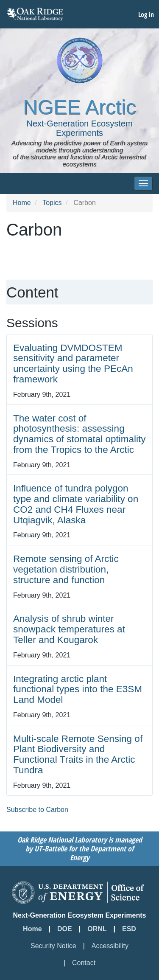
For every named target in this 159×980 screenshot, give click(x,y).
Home (22, 203)
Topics (52, 203)
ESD (129, 929)
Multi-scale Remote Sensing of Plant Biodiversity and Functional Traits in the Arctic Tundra (78, 754)
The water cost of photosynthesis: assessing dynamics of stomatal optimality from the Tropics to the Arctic (79, 434)
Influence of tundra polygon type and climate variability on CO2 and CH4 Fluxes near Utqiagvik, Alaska (76, 504)
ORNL (97, 929)
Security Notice (53, 946)
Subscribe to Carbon (37, 810)
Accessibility (110, 946)
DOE (65, 929)
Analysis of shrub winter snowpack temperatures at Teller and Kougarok (69, 629)
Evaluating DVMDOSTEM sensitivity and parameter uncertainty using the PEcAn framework (73, 364)
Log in (146, 14)
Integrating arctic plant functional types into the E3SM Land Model (78, 689)
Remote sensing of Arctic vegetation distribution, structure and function (66, 569)
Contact (84, 963)
